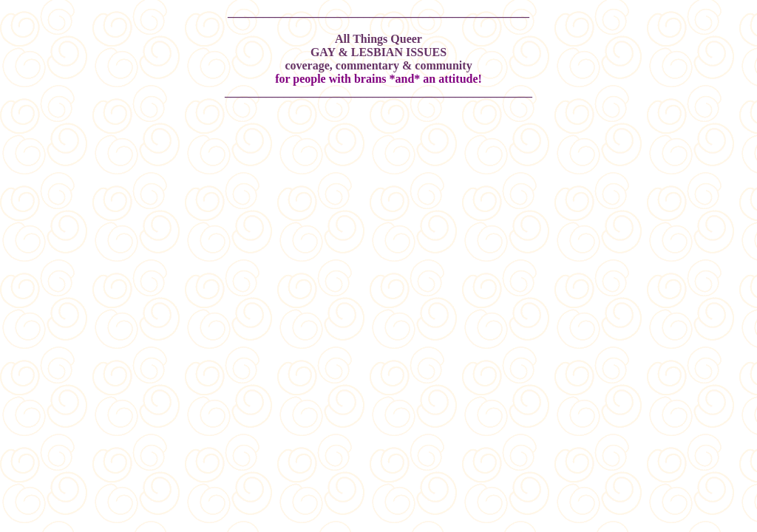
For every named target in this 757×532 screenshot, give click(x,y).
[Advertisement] (378, 157)
